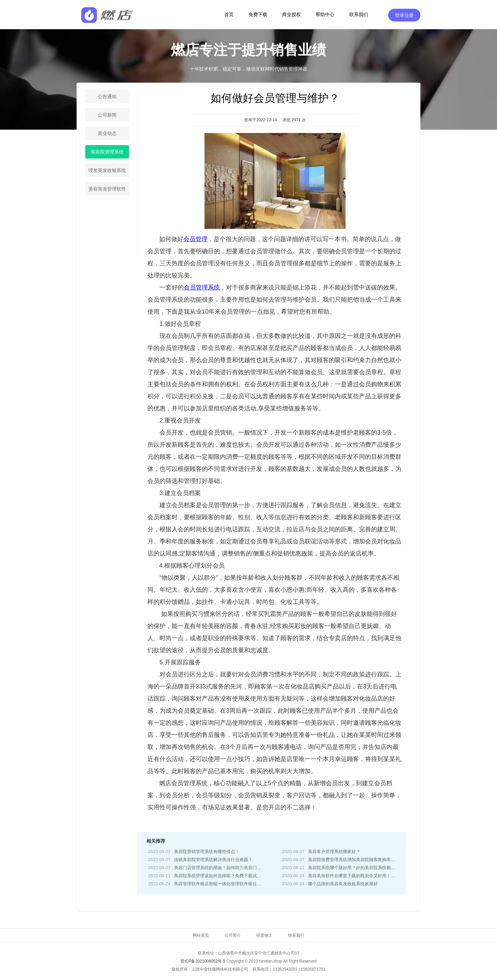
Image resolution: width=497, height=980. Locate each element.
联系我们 (359, 14)
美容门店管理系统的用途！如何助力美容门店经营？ (224, 868)
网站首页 (201, 935)
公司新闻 (107, 115)
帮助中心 (325, 14)
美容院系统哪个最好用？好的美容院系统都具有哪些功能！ (365, 868)
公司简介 (233, 935)
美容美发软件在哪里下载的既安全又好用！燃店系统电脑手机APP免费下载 (380, 876)
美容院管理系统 (107, 152)
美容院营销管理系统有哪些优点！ (207, 852)
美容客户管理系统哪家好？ (334, 852)
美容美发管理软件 (107, 189)
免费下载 (258, 14)
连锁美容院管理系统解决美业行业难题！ (213, 860)
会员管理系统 (202, 287)
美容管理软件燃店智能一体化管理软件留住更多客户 (224, 884)
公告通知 (107, 96)
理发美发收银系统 (107, 170)
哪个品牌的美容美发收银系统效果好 (343, 884)
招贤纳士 (264, 935)
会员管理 (195, 239)
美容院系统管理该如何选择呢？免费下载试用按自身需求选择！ (235, 876)
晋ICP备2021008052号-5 (203, 961)
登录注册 (404, 15)
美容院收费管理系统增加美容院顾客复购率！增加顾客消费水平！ (371, 860)
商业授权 (291, 14)
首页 (229, 14)
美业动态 (107, 133)
